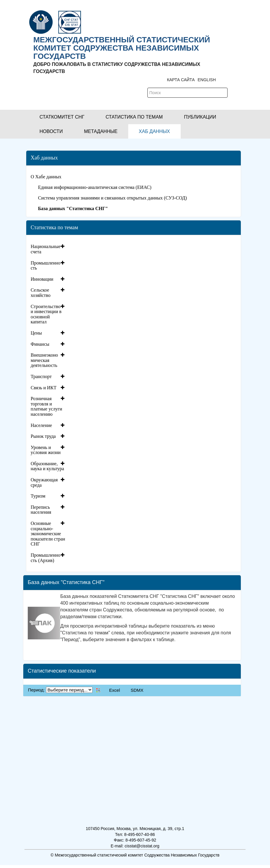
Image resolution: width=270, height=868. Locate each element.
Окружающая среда (44, 482)
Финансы (40, 344)
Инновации (42, 279)
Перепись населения (41, 510)
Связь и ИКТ (44, 388)
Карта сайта (181, 80)
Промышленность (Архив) (46, 558)
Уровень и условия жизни (46, 450)
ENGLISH (207, 80)
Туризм (38, 496)
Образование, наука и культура (47, 466)
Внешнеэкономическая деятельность (44, 360)
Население (41, 425)
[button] (62, 117)
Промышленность (46, 266)
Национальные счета (46, 249)
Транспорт (41, 376)
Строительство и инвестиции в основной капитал (46, 314)
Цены (36, 333)
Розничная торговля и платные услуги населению (46, 406)
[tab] (48, 249)
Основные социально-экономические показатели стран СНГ (48, 534)
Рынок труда (43, 436)
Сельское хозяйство (41, 293)
